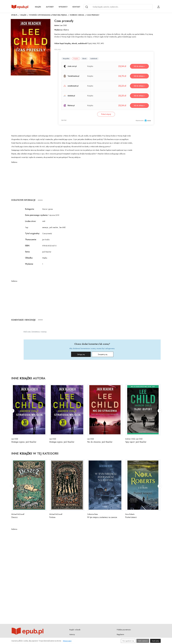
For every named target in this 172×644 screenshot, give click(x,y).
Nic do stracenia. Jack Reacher (100, 442)
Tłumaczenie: (31, 240)
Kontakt (76, 7)
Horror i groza (77, 15)
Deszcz (14, 517)
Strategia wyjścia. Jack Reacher (24, 442)
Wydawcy (63, 7)
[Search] (87, 7)
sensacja (45, 227)
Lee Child (63, 25)
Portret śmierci (131, 517)
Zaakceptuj (155, 641)
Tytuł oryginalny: (32, 233)
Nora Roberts (130, 514)
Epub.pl (14, 15)
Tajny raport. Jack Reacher (136, 442)
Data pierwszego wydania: (36, 215)
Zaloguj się (81, 354)
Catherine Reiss (92, 514)
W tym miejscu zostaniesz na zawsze (102, 517)
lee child (62, 227)
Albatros (66, 30)
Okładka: (29, 258)
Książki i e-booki (75, 630)
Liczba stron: (31, 221)
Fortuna (52, 517)
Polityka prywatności (124, 630)
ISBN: (27, 246)
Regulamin (120, 634)
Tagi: (27, 227)
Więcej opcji (67, 641)
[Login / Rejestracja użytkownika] (159, 7)
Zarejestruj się (103, 354)
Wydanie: (29, 264)
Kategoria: (30, 209)
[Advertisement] (72, 180)
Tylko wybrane (143, 641)
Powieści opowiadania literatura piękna (48, 15)
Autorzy (50, 7)
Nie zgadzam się (128, 641)
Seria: (28, 252)
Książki (38, 7)
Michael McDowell (18, 514)
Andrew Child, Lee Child (134, 439)
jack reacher (54, 227)
